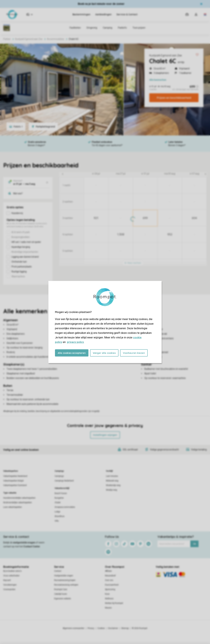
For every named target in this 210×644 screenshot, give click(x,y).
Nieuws (108, 608)
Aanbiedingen (103, 14)
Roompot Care (61, 589)
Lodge (57, 512)
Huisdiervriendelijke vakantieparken (19, 498)
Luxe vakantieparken (13, 507)
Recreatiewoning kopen (65, 580)
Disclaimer (113, 628)
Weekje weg (111, 490)
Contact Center (32, 546)
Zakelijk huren (61, 594)
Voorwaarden (9, 589)
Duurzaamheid (112, 585)
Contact (58, 571)
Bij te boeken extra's (12, 571)
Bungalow (59, 498)
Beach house (61, 493)
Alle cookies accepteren (72, 353)
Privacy (91, 628)
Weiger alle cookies (104, 353)
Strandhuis (60, 516)
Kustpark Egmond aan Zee (166, 55)
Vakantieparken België (13, 481)
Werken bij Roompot (114, 603)
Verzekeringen (10, 585)
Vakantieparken (11, 471)
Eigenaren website (63, 599)
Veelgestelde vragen (64, 576)
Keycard (7, 580)
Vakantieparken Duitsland (15, 485)
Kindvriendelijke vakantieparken (18, 503)
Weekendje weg (113, 485)
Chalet (58, 503)
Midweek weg (112, 481)
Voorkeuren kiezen (134, 353)
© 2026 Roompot (140, 628)
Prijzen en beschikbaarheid (174, 98)
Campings (59, 471)
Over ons (109, 580)
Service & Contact (127, 14)
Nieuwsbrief (110, 576)
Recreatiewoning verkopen (66, 585)
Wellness (109, 599)
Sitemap (125, 628)
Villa (57, 521)
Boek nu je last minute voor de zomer (101, 4)
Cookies (101, 628)
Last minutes (112, 476)
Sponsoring (110, 589)
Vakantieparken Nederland (15, 476)
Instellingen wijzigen (105, 435)
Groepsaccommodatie (65, 507)
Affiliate (108, 571)
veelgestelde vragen (24, 543)
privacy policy (75, 342)
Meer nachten (133, 263)
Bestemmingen (81, 14)
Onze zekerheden (11, 576)
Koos (107, 594)
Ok (194, 544)
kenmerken (158, 80)
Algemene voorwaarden (73, 628)
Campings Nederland (64, 481)
